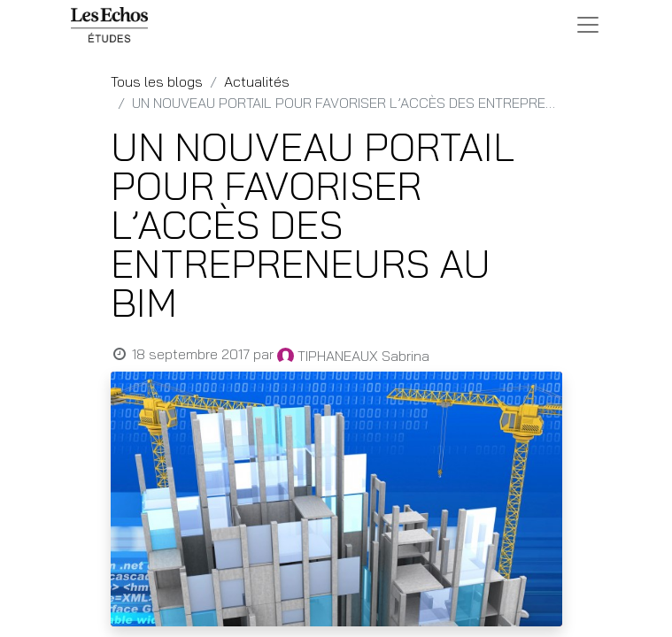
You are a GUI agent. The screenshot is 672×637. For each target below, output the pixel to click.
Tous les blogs (157, 81)
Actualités (257, 81)
